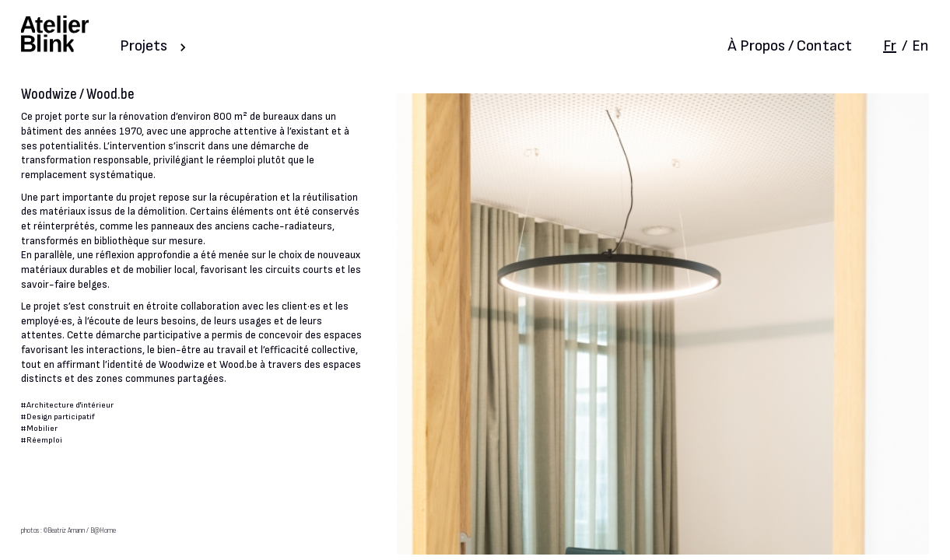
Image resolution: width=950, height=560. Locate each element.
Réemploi (44, 440)
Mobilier (42, 428)
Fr (890, 46)
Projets (144, 46)
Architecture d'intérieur (70, 405)
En (920, 46)
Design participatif (61, 416)
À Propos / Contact (790, 46)
